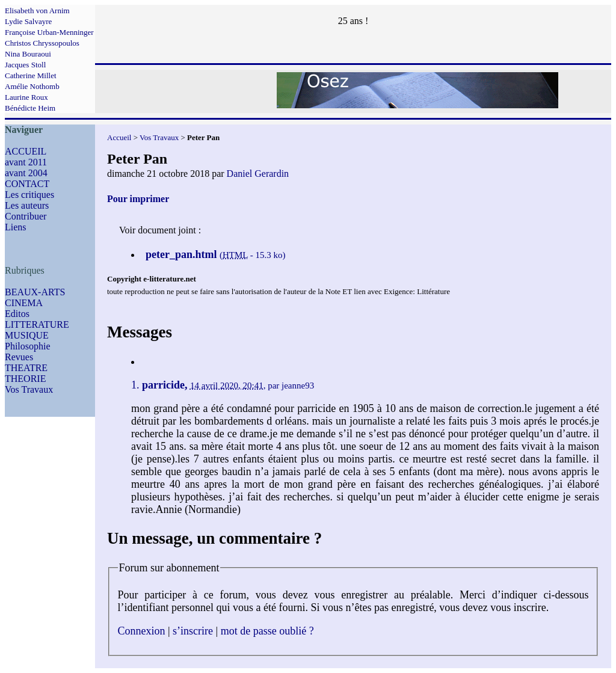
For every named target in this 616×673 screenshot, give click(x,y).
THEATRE (26, 368)
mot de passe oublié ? (267, 631)
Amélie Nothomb (32, 86)
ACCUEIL (26, 151)
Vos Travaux (29, 389)
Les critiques (29, 195)
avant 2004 (26, 173)
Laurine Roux (26, 97)
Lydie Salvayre (28, 21)
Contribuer (26, 216)
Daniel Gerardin (258, 174)
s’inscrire (193, 631)
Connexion (142, 631)
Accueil (119, 137)
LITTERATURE (37, 324)
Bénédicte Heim (30, 108)
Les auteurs (27, 205)
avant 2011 (26, 162)
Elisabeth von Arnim (37, 11)
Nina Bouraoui (28, 54)
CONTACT (27, 184)
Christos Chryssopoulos (42, 43)
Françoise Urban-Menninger (49, 32)
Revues (19, 357)
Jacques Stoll (25, 65)
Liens (16, 227)
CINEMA (24, 303)
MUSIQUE (27, 335)
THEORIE (25, 379)
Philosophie (28, 346)
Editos (17, 314)
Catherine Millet (31, 75)
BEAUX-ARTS (35, 292)
